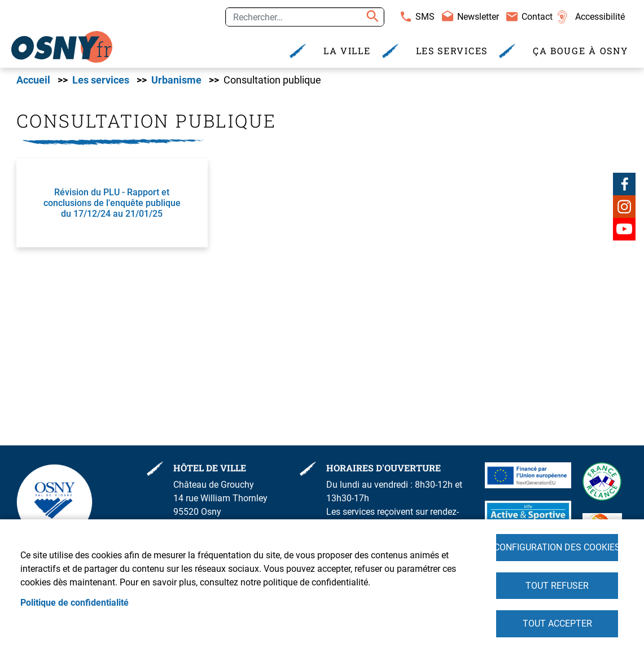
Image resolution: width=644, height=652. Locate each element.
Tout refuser (557, 585)
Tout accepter (557, 623)
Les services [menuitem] (452, 51)
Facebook (624, 184)
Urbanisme (176, 81)
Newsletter (478, 17)
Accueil (33, 81)
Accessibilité (600, 17)
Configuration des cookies (557, 547)
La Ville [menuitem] (347, 51)
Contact (537, 17)
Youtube (624, 229)
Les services (101, 81)
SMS (425, 17)
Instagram (624, 207)
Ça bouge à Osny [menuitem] (581, 51)
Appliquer (371, 17)
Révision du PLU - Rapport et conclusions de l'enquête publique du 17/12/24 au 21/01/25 (112, 204)
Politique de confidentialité (75, 602)
